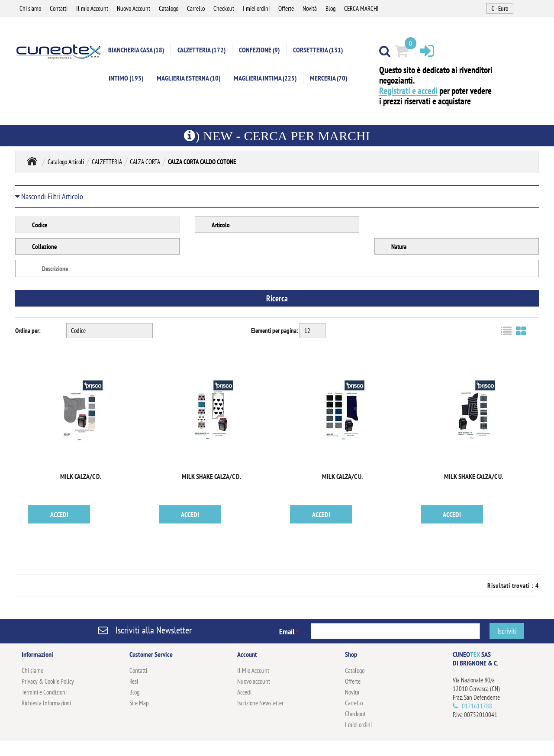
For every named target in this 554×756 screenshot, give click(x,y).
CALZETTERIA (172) (201, 50)
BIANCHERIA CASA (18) (136, 50)
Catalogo (169, 8)
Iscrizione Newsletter (260, 703)
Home (32, 161)
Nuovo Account (134, 8)
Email (289, 632)
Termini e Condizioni (44, 692)
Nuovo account (254, 681)
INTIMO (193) (126, 78)
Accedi (244, 692)
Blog (330, 8)
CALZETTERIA (107, 162)
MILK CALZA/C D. (81, 476)
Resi (134, 681)
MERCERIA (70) (329, 78)
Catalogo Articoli (66, 162)
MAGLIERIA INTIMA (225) (265, 78)
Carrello (196, 8)
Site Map (139, 703)
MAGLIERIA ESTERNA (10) (188, 78)
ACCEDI (59, 514)
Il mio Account (92, 8)
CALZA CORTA (145, 162)
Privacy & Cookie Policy (48, 681)
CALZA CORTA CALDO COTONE (202, 162)
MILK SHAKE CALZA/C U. (473, 476)
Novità (310, 8)
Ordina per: (28, 331)
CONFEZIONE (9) (259, 50)
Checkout (224, 8)
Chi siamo (30, 8)
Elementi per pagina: (275, 331)
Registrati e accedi (408, 91)
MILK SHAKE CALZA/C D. (211, 476)
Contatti (59, 8)
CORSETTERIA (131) (318, 50)
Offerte (286, 8)
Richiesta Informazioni (46, 703)
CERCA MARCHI (361, 8)
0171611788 (477, 706)
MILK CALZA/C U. (342, 476)
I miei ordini (256, 8)
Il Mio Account (253, 670)
